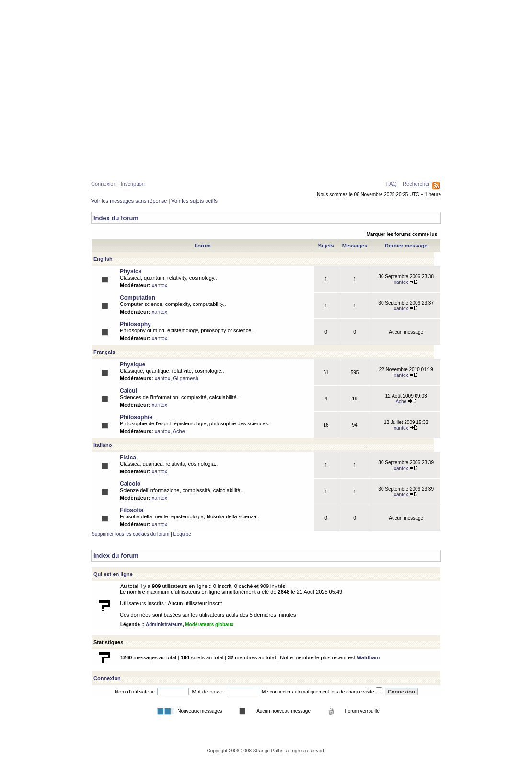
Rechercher (416, 184)
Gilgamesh (186, 378)
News (291, 164)
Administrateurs (164, 625)
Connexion (104, 184)
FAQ (392, 184)
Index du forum (116, 218)
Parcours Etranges (266, 44)
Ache (406, 402)
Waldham (368, 657)
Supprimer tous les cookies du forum (130, 534)
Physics (131, 271)
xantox (160, 285)
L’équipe (182, 534)
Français (104, 352)
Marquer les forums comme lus (402, 234)
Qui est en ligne (113, 574)
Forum (321, 164)
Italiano (103, 445)
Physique (141, 164)
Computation (138, 298)
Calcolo (130, 484)
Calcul (178, 164)
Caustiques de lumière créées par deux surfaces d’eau (366, 141)
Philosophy (135, 324)
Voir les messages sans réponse (129, 201)
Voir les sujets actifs (194, 201)
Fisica (128, 458)
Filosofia (132, 510)
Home (108, 164)
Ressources (400, 164)
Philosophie (218, 164)
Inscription (133, 184)
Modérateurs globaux (209, 625)
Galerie (260, 164)
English (103, 259)
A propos (356, 164)
